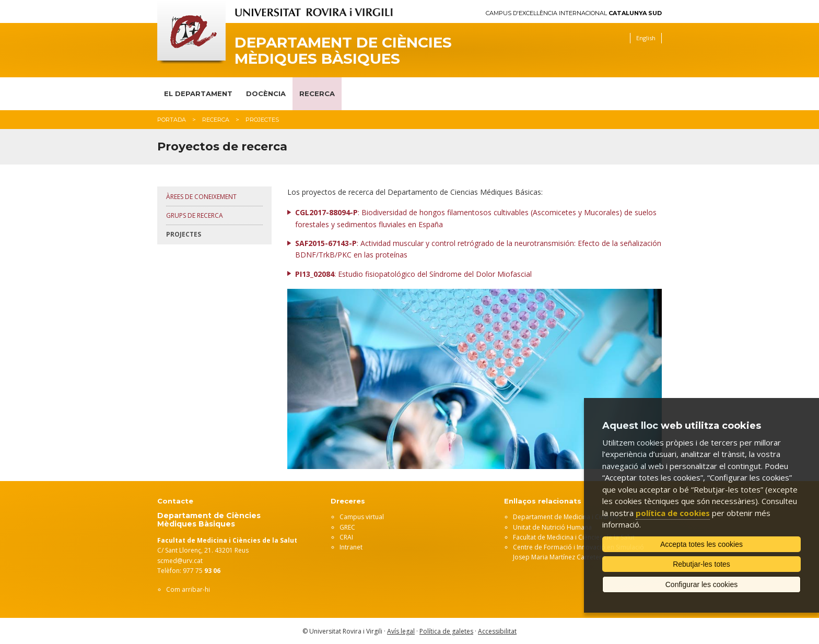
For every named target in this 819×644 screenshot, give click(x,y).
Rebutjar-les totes (701, 564)
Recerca (317, 93)
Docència (266, 93)
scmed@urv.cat (180, 561)
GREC (347, 527)
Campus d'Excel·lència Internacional (574, 13)
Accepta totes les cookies (701, 544)
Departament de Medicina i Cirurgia (566, 517)
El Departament (198, 93)
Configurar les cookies (702, 584)
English (646, 38)
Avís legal (401, 631)
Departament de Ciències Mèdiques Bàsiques (343, 51)
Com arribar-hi (188, 589)
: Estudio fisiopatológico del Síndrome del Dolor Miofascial (413, 274)
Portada (172, 120)
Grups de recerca (195, 215)
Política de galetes (446, 631)
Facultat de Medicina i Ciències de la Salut (574, 537)
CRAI (346, 537)
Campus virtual (362, 517)
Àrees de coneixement (201, 197)
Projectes (184, 234)
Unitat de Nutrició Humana (552, 527)
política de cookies (673, 513)
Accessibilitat (497, 631)
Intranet (351, 547)
